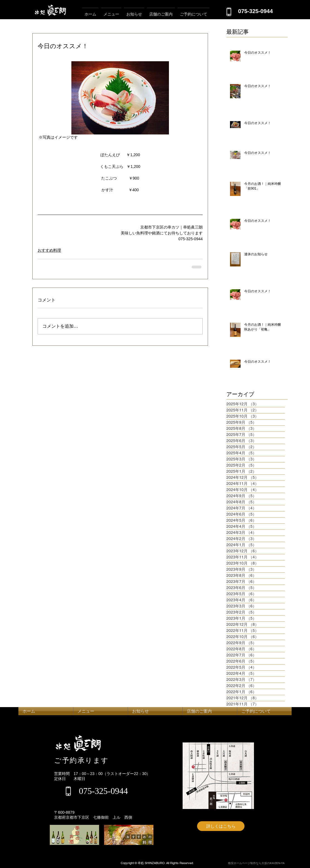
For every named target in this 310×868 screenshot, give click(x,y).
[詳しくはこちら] (221, 826)
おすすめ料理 (49, 250)
